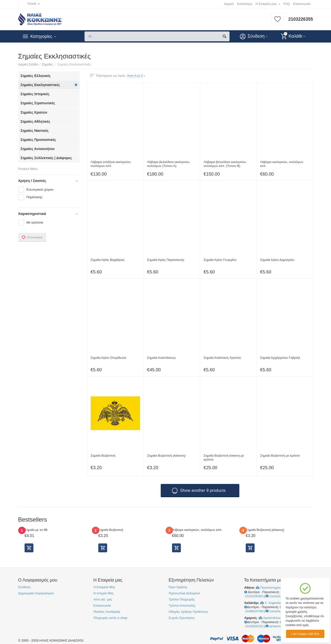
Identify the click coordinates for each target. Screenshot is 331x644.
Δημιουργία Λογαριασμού (36, 593)
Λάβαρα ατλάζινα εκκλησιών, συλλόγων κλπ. (111, 164)
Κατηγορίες (41, 36)
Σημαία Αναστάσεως (162, 358)
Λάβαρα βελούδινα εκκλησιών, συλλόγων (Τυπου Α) (169, 164)
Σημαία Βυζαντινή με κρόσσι (280, 456)
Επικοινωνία (302, 4)
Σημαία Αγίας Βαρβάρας (108, 260)
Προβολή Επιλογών (29, 548)
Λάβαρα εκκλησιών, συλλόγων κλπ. (282, 164)
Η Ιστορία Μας (104, 593)
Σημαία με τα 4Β (36, 530)
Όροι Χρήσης (178, 587)
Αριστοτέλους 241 (273, 618)
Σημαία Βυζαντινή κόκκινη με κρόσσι (224, 457)
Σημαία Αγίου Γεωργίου (220, 260)
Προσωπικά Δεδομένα (184, 593)
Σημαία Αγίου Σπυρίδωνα (108, 358)
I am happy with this (305, 634)
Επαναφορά (32, 237)
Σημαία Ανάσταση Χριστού (222, 358)
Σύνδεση (24, 587)
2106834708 (254, 611)
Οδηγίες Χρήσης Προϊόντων (188, 612)
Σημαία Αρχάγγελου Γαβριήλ (280, 358)
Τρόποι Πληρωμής (182, 599)
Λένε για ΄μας (103, 599)
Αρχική (229, 4)
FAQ (287, 4)
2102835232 (254, 626)
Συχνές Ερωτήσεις (182, 618)
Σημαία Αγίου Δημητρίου (277, 260)
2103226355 (301, 19)
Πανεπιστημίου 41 (271, 588)
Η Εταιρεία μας (266, 4)
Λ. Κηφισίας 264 (274, 603)
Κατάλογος (245, 4)
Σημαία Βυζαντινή (103, 456)
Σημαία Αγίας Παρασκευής (166, 260)
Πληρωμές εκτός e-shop (110, 618)
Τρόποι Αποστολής (182, 606)
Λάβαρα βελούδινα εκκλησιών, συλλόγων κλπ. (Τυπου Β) (225, 164)
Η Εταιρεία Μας (104, 587)
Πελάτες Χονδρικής (107, 612)
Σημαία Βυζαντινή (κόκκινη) (166, 456)
